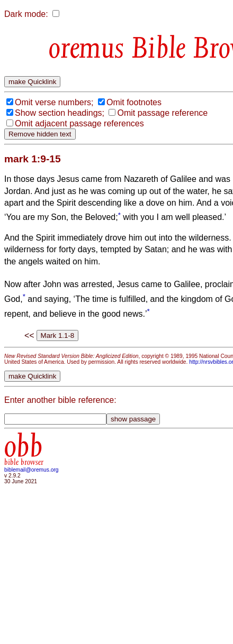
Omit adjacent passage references (79, 123)
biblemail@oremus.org (32, 470)
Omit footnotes (134, 102)
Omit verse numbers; (54, 102)
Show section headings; (60, 113)
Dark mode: (26, 14)
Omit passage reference (162, 113)
